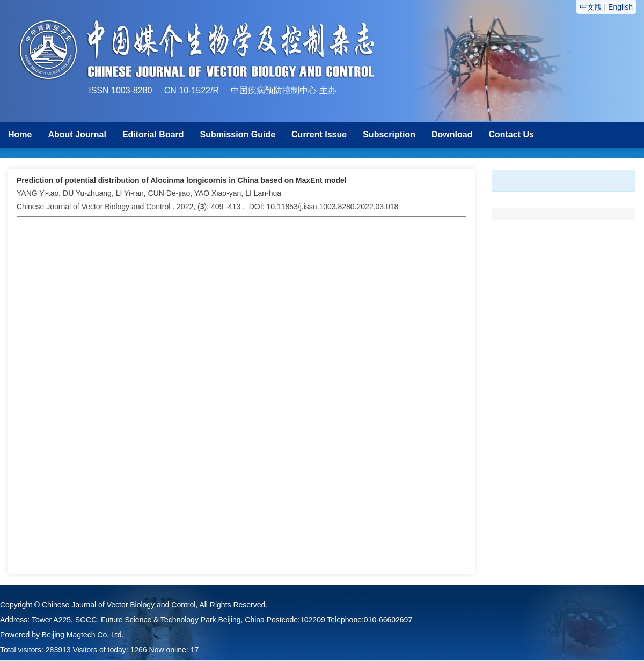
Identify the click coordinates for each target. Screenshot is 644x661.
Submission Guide (238, 134)
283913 (58, 650)
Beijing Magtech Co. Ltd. (83, 635)
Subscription (389, 134)
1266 (139, 650)
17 (195, 650)
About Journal (77, 134)
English (620, 7)
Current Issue (319, 134)
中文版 (591, 7)
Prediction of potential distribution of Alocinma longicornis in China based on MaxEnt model (182, 180)
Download (452, 134)
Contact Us (511, 134)
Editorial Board (153, 134)
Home (20, 134)
